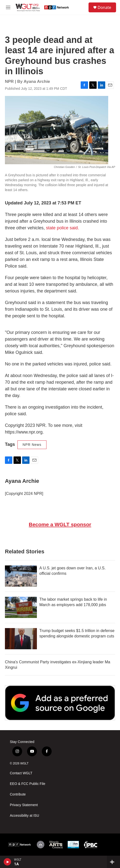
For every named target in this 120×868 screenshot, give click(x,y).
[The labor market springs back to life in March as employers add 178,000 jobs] (21, 607)
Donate (104, 7)
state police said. (62, 228)
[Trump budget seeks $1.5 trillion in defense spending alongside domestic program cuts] (21, 639)
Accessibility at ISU (24, 816)
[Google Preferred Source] (60, 703)
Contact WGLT (21, 773)
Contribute (18, 794)
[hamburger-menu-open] (8, 7)
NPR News (32, 445)
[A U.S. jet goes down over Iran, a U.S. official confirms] (21, 576)
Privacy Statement (24, 805)
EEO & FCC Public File (28, 784)
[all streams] (113, 862)
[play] (7, 862)
